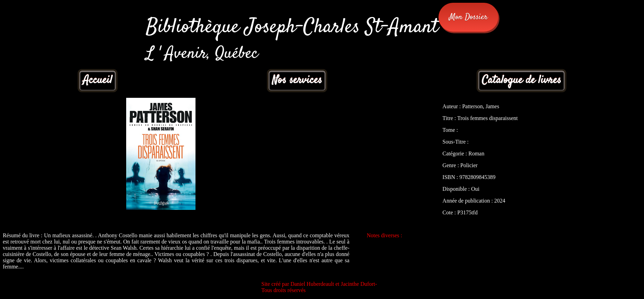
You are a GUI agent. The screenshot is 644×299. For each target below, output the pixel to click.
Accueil (98, 80)
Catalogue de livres (521, 80)
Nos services (297, 80)
